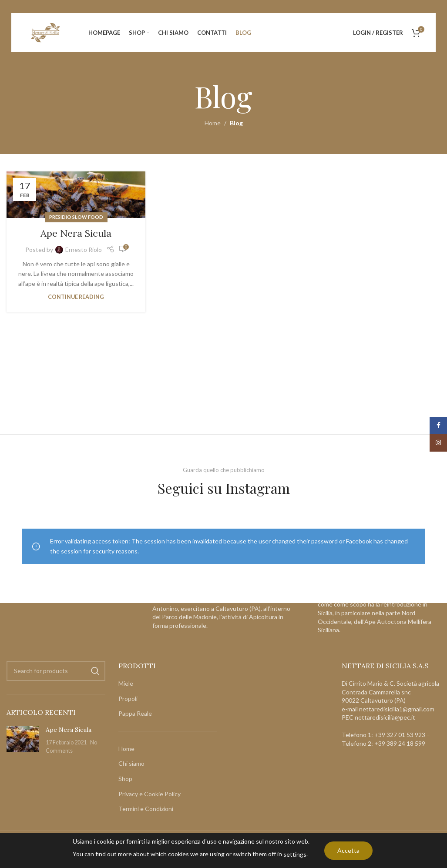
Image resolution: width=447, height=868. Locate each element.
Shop (125, 779)
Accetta (348, 850)
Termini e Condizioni (146, 809)
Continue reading (76, 297)
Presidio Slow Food (76, 217)
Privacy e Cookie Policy (150, 794)
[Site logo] (46, 32)
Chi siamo (131, 764)
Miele (126, 683)
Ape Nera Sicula (76, 233)
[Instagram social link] (438, 443)
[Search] (56, 671)
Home (213, 123)
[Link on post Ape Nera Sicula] (76, 194)
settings (295, 854)
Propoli (128, 699)
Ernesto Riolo (84, 250)
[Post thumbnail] (23, 740)
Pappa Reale (135, 714)
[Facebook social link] (438, 426)
